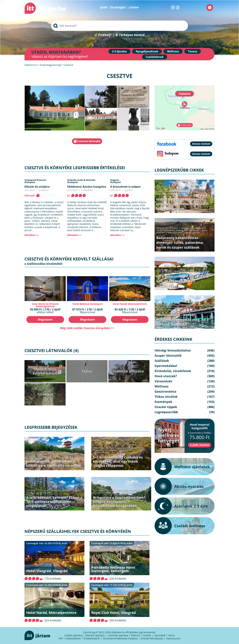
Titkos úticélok (126, 450)
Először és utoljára (37, 187)
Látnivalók (160, 635)
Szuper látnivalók (165, 192)
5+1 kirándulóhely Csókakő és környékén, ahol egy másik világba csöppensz (118, 461)
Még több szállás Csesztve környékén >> (87, 328)
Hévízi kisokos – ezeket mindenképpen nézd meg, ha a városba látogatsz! (183, 320)
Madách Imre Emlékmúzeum (45, 371)
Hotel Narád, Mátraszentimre (51, 613)
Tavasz (193, 51)
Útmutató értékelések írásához (120, 638)
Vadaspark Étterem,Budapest (36, 181)
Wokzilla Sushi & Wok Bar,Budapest (82, 181)
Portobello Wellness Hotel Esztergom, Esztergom (113, 569)
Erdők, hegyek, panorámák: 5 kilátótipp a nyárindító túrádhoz (54, 463)
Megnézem (45, 320)
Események (163, 402)
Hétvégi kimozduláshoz (62, 454)
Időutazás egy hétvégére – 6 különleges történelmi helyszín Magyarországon (183, 204)
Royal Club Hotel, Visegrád (114, 613)
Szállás (147, 635)
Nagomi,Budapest (116, 181)
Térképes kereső (132, 35)
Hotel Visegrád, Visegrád (47, 571)
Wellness (173, 51)
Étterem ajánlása (95, 635)
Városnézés (173, 307)
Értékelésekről (92, 638)
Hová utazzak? (166, 376)
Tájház (87, 371)
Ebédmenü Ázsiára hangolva (87, 187)
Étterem (136, 635)
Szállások (55, 490)
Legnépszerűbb (101, 452)
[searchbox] (119, 26)
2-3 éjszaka (119, 51)
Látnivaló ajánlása (118, 635)
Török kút (45, 394)
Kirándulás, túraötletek (38, 457)
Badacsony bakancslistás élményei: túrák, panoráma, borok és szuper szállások (180, 243)
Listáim (134, 7)
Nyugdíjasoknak (147, 51)
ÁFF (61, 638)
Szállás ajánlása (73, 635)
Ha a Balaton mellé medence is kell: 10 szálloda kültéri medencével (182, 281)
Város (171, 635)
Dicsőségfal (118, 7)
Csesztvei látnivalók (89, 141)
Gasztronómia (165, 391)
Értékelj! (105, 35)
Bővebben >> (32, 235)
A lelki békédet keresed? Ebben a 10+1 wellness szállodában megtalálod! (54, 502)
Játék (104, 7)
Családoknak (155, 57)
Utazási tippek (111, 493)
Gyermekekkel (166, 366)
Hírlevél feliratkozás (152, 638)
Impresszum (173, 638)
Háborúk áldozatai (129, 371)
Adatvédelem (73, 638)
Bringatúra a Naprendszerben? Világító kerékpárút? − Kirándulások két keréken (119, 502)
